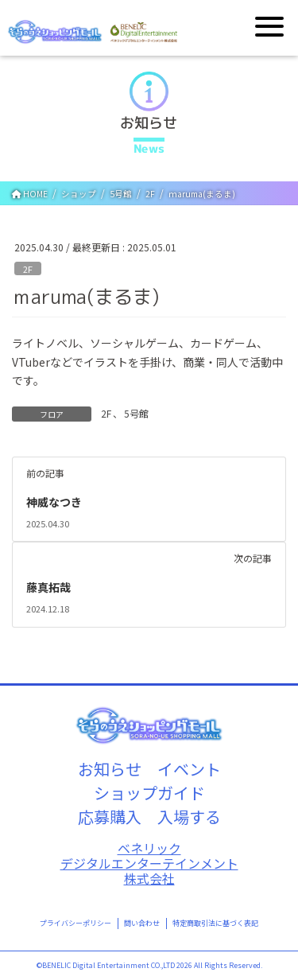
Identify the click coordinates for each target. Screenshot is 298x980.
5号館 (136, 413)
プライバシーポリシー (75, 923)
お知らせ (110, 769)
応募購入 (110, 817)
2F (28, 269)
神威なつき (54, 502)
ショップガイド (149, 793)
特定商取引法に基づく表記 (215, 923)
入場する (189, 817)
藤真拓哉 (48, 587)
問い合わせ (142, 923)
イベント (189, 769)
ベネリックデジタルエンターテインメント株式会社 (149, 863)
